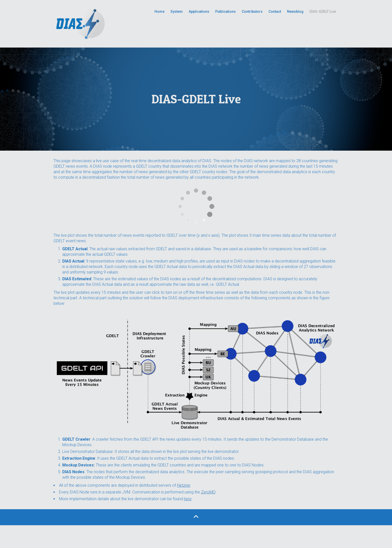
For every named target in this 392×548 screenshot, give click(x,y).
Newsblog (295, 12)
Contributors (252, 12)
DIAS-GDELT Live (323, 12)
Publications (225, 12)
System (177, 12)
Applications (199, 12)
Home (159, 12)
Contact (275, 12)
